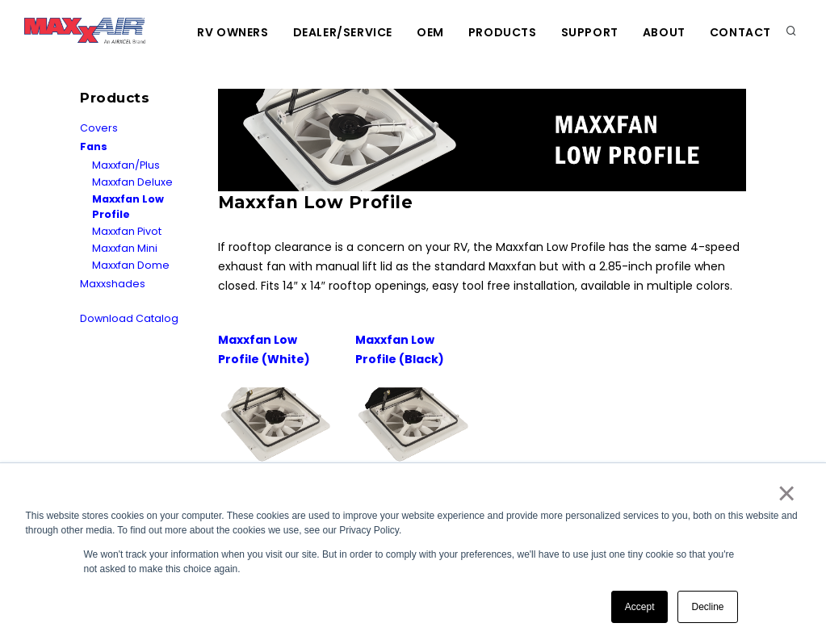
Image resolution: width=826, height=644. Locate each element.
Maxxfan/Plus (126, 165)
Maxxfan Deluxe (132, 182)
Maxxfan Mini (125, 248)
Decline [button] (707, 607)
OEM (430, 32)
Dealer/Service (343, 32)
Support (590, 32)
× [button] (786, 493)
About (664, 32)
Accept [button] (640, 607)
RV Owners (233, 32)
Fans (94, 146)
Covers (99, 128)
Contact (740, 32)
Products (503, 32)
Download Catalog (129, 318)
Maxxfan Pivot (127, 231)
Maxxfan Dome (131, 265)
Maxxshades (113, 284)
